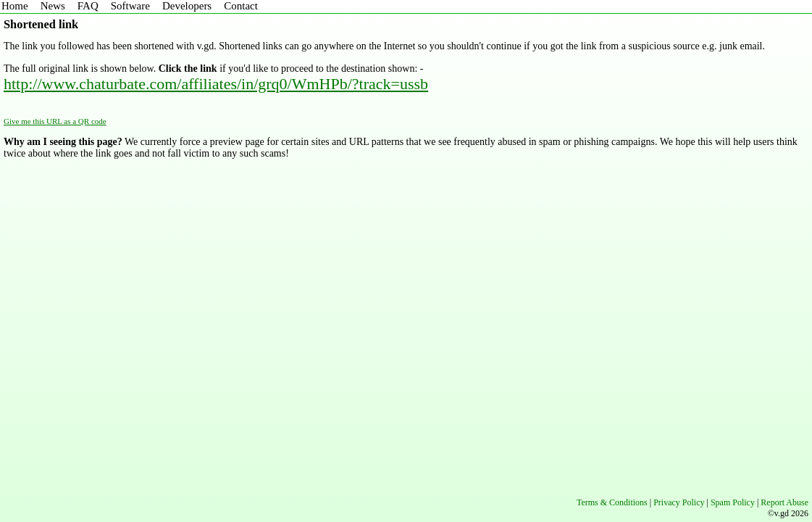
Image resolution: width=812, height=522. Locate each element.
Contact (241, 6)
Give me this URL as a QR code (55, 121)
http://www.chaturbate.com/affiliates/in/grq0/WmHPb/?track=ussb (216, 84)
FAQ (88, 6)
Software (130, 6)
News (53, 6)
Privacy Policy (679, 502)
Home (15, 6)
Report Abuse (784, 502)
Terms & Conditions (612, 502)
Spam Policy (733, 502)
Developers (187, 6)
